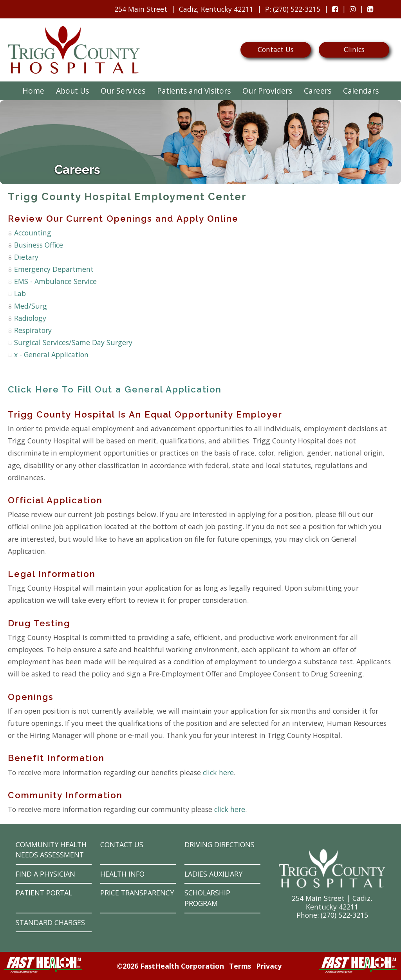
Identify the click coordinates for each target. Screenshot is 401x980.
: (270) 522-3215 (291, 11)
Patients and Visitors (194, 91)
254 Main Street (141, 9)
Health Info (122, 874)
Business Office (39, 245)
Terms (240, 966)
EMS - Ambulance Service (55, 281)
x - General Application (51, 354)
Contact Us (276, 49)
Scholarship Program (207, 898)
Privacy (269, 966)
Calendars (361, 91)
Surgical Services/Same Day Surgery (73, 342)
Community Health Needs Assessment (51, 850)
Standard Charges (50, 922)
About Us (72, 91)
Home (33, 91)
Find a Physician (45, 874)
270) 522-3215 (345, 915)
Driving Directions (219, 844)
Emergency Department (54, 269)
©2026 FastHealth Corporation (170, 966)
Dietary (26, 257)
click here (218, 772)
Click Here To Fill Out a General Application (115, 389)
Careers (318, 91)
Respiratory (33, 330)
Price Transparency (137, 893)
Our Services (123, 91)
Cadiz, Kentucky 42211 (216, 9)
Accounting (33, 233)
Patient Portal (44, 893)
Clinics (354, 49)
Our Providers (267, 91)
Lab (20, 293)
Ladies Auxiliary (213, 874)
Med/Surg (31, 306)
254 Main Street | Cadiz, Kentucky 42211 (332, 902)
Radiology (30, 318)
